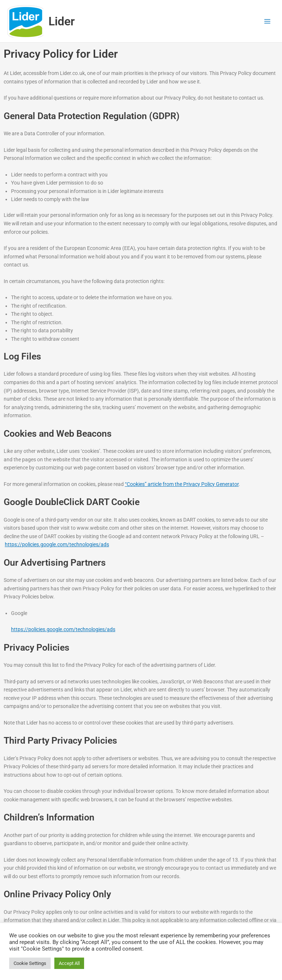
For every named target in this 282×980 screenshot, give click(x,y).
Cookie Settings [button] (30, 963)
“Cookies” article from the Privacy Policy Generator (182, 484)
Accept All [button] (69, 963)
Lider (62, 21)
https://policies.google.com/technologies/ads (57, 544)
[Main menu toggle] (267, 21)
